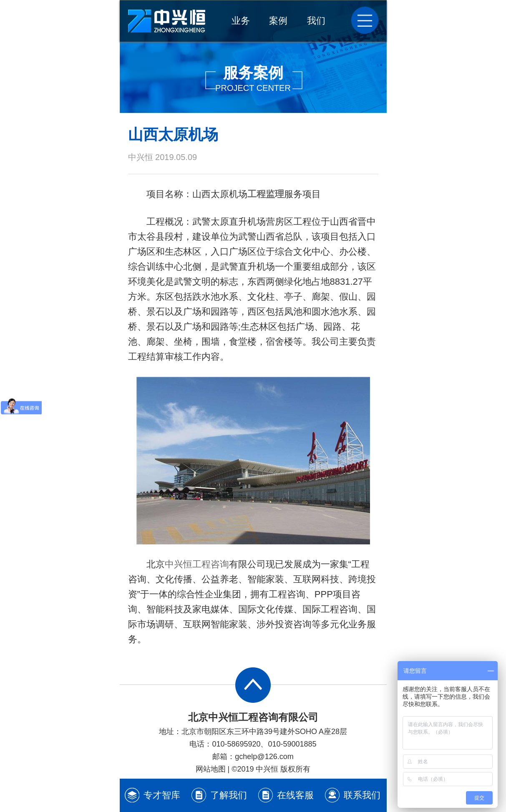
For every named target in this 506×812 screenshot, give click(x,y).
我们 (316, 21)
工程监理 (266, 194)
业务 (241, 21)
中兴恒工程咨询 (197, 564)
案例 (278, 21)
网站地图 (211, 769)
